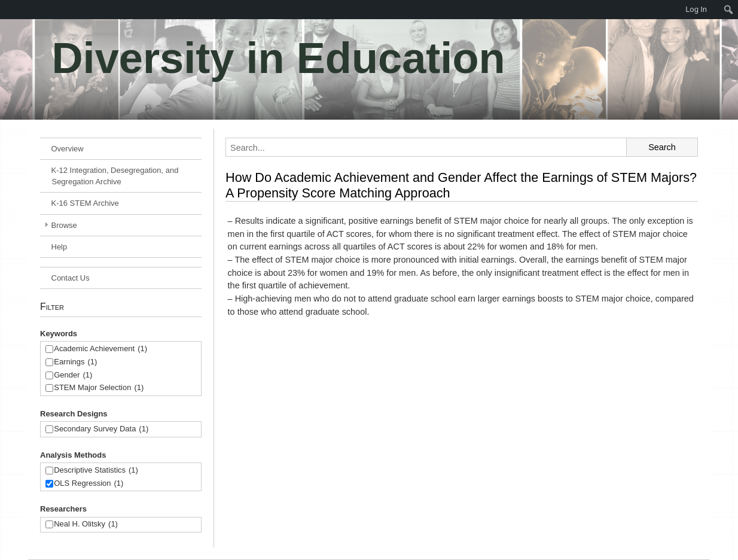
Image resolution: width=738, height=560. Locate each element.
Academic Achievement (100, 349)
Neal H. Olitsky (86, 524)
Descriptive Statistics (96, 471)
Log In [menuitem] (696, 9)
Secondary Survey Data (101, 429)
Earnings (75, 362)
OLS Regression (89, 484)
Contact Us (71, 278)
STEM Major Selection (99, 388)
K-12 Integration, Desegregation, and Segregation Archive (115, 176)
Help (60, 247)
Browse (64, 225)
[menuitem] (6, 10)
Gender (73, 375)
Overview (68, 149)
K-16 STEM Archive (85, 203)
